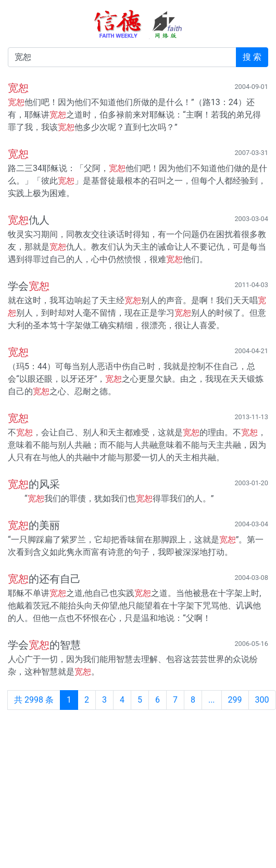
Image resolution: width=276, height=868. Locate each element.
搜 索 (252, 57)
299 (235, 700)
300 (262, 700)
